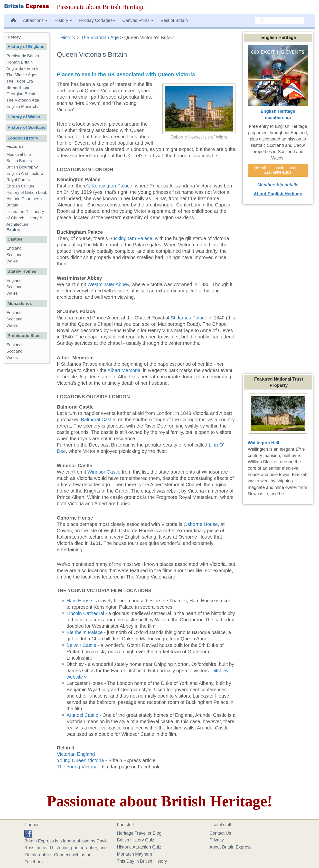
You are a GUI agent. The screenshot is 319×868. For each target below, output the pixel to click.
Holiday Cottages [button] (97, 20)
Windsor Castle (104, 472)
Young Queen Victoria (80, 760)
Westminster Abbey (108, 284)
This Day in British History (142, 861)
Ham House (79, 601)
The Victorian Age (100, 37)
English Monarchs (23, 107)
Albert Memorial (124, 370)
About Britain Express (230, 847)
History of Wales (24, 117)
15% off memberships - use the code (278, 170)
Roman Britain (19, 62)
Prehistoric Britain (23, 56)
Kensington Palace (112, 186)
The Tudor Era (20, 81)
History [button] (63, 20)
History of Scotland (27, 127)
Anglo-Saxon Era (22, 69)
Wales (12, 261)
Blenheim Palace (84, 632)
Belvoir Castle (81, 645)
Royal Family (18, 180)
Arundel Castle (82, 715)
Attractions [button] (35, 20)
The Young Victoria (77, 767)
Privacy (217, 840)
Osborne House (201, 524)
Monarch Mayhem (134, 854)
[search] (280, 21)
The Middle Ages (22, 75)
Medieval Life (19, 154)
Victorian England (76, 754)
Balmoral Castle (98, 420)
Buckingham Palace (131, 238)
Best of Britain (174, 20)
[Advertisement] (27, 442)
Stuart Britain (18, 88)
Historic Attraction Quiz (139, 847)
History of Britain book (27, 192)
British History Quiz (136, 840)
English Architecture (25, 173)
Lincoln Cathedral (85, 613)
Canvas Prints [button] (138, 20)
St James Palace (189, 318)
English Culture (20, 186)
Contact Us (220, 833)
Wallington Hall (263, 443)
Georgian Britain (21, 94)
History (68, 37)
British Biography (22, 167)
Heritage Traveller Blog (139, 833)
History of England (26, 47)
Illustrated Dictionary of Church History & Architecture (25, 218)
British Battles (19, 161)
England (14, 248)
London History (23, 138)
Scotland (14, 255)
